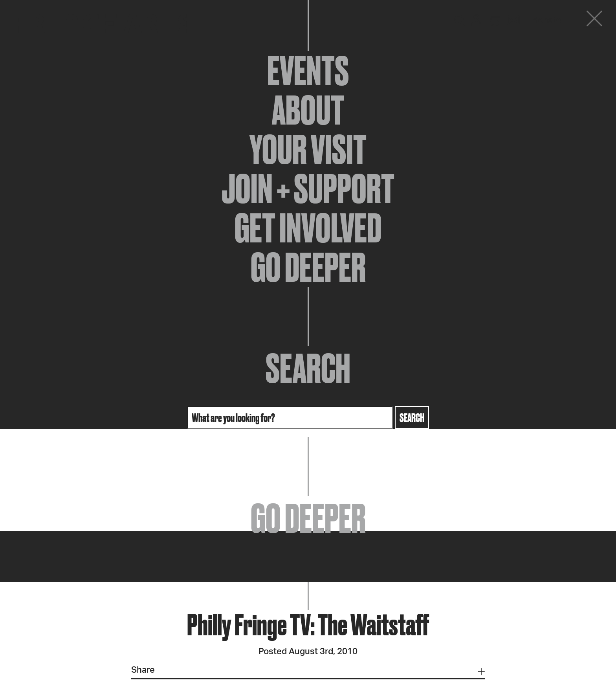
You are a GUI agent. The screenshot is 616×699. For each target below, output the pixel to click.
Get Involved (308, 228)
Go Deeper (308, 267)
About (308, 110)
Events (308, 71)
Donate (547, 20)
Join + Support (308, 189)
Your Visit (308, 149)
